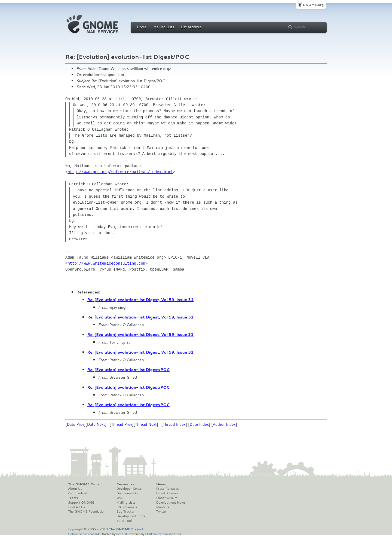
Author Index (224, 424)
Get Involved (78, 493)
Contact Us (76, 507)
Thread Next (146, 424)
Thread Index (174, 424)
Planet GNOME (168, 498)
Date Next (96, 424)
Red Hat (122, 534)
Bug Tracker (126, 512)
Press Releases (167, 489)
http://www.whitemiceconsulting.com (106, 263)
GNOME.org (313, 5)
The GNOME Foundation (87, 512)
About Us (75, 489)
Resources (125, 484)
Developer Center (130, 489)
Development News (171, 503)
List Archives (191, 27)
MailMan (151, 534)
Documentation (128, 493)
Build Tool (124, 521)
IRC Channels (127, 507)
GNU (178, 534)
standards (94, 534)
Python (163, 534)
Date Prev (75, 424)
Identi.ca (163, 507)
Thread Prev (122, 424)
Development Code (131, 516)
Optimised (75, 534)
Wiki (120, 498)
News (161, 484)
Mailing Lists (164, 27)
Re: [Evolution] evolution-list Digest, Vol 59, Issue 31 (140, 300)
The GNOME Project (85, 484)
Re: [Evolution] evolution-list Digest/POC (128, 370)
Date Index (199, 424)
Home (142, 27)
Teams (73, 498)
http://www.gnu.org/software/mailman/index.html (120, 172)
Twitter (161, 512)
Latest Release (167, 493)
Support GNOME (81, 503)
